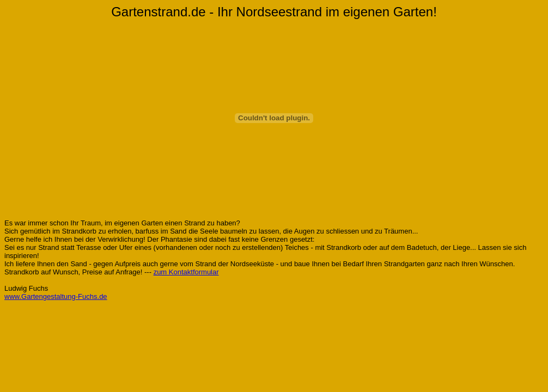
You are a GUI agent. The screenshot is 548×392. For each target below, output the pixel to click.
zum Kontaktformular (186, 272)
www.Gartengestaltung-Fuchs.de (56, 296)
